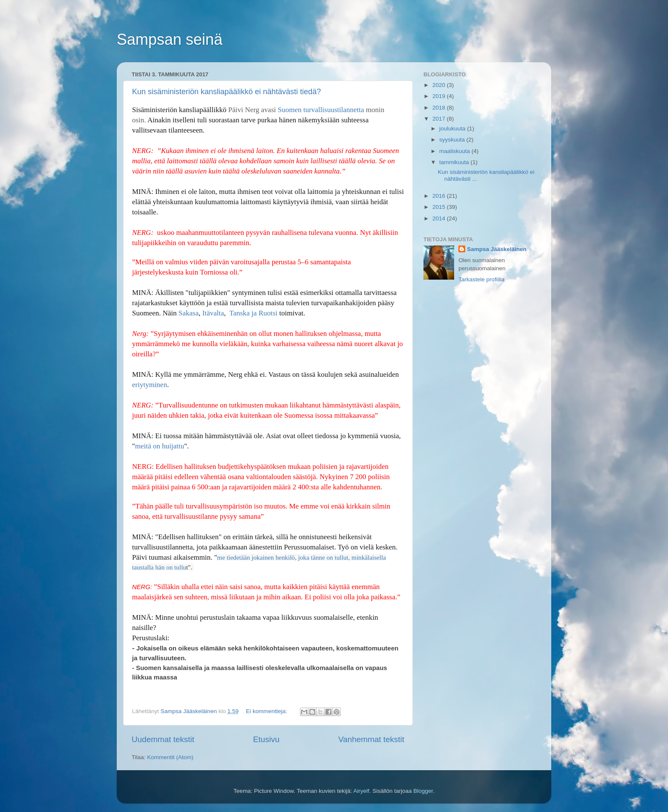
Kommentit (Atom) (170, 757)
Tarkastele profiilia (481, 279)
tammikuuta (455, 162)
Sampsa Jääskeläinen (497, 249)
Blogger (423, 791)
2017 (440, 119)
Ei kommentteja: (267, 711)
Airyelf (361, 791)
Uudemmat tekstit (163, 739)
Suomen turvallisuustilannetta (321, 110)
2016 (440, 196)
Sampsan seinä (170, 39)
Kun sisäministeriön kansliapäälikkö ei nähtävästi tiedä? (226, 92)
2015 (440, 207)
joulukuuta (453, 129)
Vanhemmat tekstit (371, 739)
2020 (440, 85)
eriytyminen (150, 385)
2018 (440, 108)
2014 (440, 218)
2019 (440, 96)
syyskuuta (453, 140)
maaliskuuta (455, 151)
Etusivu (266, 739)
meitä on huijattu (160, 446)
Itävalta (213, 313)
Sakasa (189, 313)
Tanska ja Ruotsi (252, 313)
